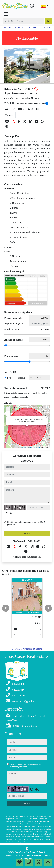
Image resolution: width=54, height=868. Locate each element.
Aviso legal (37, 855)
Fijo (9, 378)
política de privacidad (18, 767)
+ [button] (8, 409)
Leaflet (24, 447)
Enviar (27, 533)
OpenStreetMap (35, 447)
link (27, 842)
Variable (21, 378)
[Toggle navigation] (6, 14)
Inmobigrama (27, 858)
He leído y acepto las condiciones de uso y (26, 523)
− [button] (8, 414)
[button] (6, 608)
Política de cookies (23, 855)
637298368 (27, 461)
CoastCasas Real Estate (25, 852)
